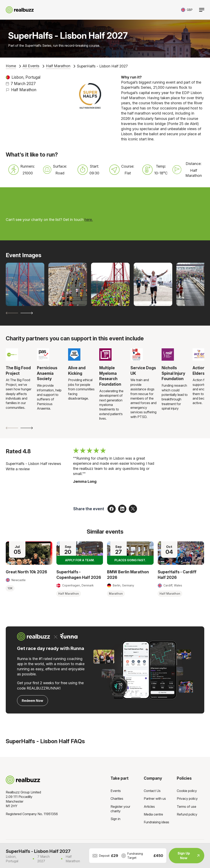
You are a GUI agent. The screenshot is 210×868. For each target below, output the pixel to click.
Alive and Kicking (77, 371)
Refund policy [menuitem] (187, 814)
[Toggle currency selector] (187, 10)
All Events (31, 66)
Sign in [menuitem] (115, 819)
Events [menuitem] (116, 791)
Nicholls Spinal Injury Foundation (173, 373)
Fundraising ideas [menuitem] (156, 822)
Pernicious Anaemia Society (47, 373)
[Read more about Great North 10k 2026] (29, 553)
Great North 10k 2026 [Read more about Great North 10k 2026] (26, 572)
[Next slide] (27, 313)
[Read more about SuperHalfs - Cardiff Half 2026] (181, 553)
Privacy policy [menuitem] (187, 799)
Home (11, 66)
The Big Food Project (18, 371)
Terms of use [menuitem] (187, 807)
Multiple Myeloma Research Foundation (110, 376)
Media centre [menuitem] (153, 814)
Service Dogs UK (143, 371)
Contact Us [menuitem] (152, 791)
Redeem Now (33, 701)
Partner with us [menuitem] (155, 799)
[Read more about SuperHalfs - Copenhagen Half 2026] (80, 553)
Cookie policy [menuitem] (187, 791)
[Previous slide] (12, 313)
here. (89, 220)
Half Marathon (58, 66)
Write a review (18, 469)
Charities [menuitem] (117, 799)
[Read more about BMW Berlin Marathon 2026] (130, 553)
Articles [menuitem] (149, 807)
